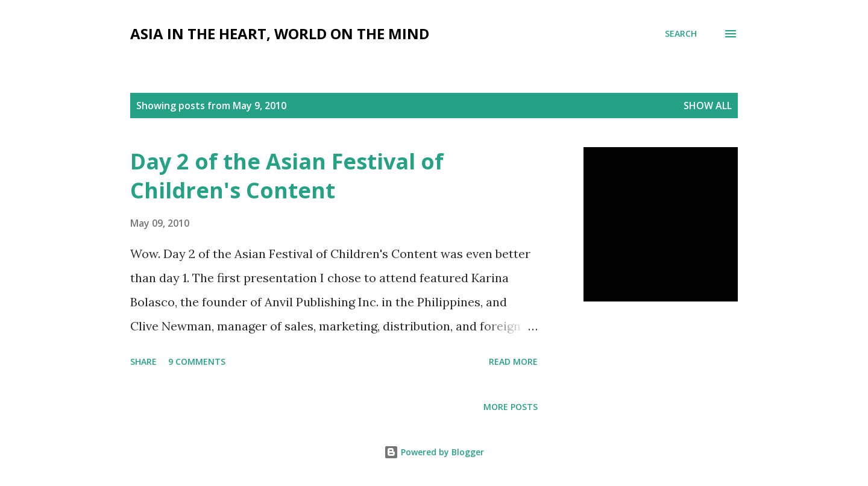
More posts (511, 407)
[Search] (681, 34)
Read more (513, 361)
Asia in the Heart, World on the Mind (280, 33)
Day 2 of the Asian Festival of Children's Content (287, 176)
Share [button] (143, 361)
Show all (708, 106)
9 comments (197, 361)
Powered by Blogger (434, 452)
